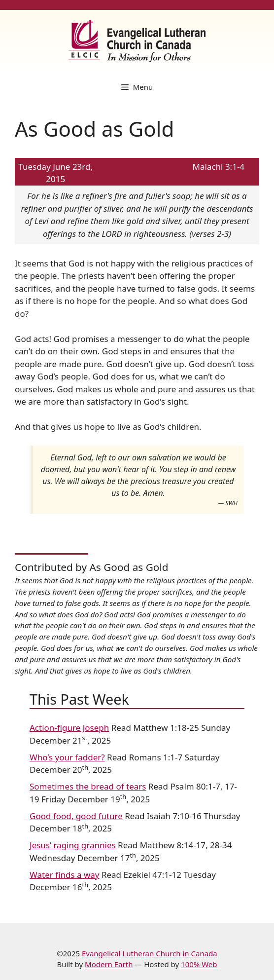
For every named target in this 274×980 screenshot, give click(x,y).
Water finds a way (64, 875)
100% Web (199, 964)
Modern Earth (109, 964)
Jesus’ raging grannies (73, 845)
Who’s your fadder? (67, 757)
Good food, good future (76, 816)
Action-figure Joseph (69, 728)
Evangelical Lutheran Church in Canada (150, 953)
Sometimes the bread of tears (88, 786)
